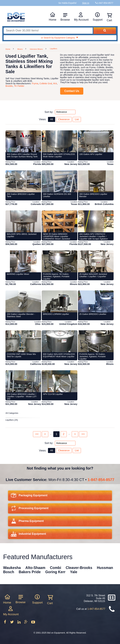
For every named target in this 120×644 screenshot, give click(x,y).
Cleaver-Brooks (79, 568)
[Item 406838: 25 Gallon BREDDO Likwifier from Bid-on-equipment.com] (96, 301)
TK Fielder (19, 86)
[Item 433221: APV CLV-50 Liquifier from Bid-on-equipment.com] (60, 381)
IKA (55, 83)
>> (83, 434)
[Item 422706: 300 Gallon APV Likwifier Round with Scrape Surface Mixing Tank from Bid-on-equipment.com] (23, 141)
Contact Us (72, 91)
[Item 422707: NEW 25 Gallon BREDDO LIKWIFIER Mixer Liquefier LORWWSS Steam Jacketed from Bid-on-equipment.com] (60, 221)
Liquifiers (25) (12, 420)
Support (98, 17)
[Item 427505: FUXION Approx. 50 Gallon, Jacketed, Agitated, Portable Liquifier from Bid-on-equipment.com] (60, 261)
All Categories (12, 413)
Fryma (35, 83)
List (77, 119)
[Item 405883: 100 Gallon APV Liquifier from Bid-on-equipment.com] (96, 141)
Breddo (9, 86)
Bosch (9, 572)
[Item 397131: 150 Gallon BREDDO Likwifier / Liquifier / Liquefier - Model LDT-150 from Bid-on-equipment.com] (23, 381)
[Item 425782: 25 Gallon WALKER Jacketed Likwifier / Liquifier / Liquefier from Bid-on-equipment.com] (96, 261)
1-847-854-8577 (101, 480)
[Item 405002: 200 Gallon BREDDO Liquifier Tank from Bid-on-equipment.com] (23, 181)
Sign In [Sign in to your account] (86, 3)
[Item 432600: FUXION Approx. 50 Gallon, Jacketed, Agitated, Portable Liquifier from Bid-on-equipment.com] (96, 341)
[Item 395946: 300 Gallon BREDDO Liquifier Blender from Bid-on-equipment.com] (96, 181)
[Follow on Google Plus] (26, 623)
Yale (74, 572)
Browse (65, 17)
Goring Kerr (55, 572)
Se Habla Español (67, 3)
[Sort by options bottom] (65, 443)
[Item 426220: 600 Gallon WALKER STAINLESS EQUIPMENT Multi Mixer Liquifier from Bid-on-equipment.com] (60, 341)
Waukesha (12, 568)
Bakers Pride (30, 572)
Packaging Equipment (29, 496)
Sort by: (49, 112)
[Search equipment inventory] (48, 31)
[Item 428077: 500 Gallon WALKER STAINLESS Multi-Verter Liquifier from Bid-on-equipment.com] (60, 141)
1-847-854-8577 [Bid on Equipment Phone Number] (105, 3)
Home (52, 17)
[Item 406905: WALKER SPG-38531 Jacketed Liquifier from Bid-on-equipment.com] (23, 221)
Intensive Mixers (36, 49)
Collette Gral (46, 83)
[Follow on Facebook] (5, 623)
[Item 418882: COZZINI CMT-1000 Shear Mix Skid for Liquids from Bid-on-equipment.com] (23, 341)
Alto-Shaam (35, 568)
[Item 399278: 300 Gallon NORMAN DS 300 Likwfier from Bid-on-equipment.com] (60, 181)
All (52, 119)
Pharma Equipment (27, 522)
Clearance (64, 119)
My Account (81, 17)
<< (37, 434)
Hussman (105, 568)
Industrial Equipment (29, 535)
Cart (50, 600)
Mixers (20, 49)
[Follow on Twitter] (12, 623)
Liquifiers (54, 49)
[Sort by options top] (65, 112)
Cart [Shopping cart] (109, 18)
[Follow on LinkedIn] (19, 623)
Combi (56, 568)
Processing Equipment (30, 509)
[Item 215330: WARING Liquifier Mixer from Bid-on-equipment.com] (23, 261)
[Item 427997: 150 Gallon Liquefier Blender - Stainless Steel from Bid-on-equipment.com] (23, 301)
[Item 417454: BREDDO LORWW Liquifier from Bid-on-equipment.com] (60, 301)
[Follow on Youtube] (33, 623)
